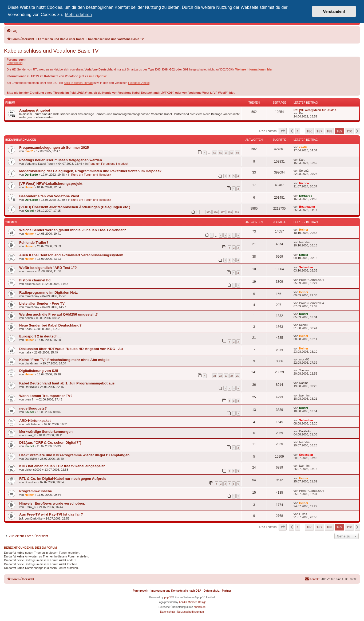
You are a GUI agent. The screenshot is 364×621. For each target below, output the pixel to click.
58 (232, 153)
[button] (283, 131)
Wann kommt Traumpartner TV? (46, 396)
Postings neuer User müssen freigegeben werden (61, 160)
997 (223, 212)
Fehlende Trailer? (34, 243)
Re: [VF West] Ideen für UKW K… (316, 110)
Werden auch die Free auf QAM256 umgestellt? (58, 314)
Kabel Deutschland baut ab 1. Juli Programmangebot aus (67, 383)
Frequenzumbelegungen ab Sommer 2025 (54, 148)
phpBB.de (200, 607)
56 (220, 153)
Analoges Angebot (35, 110)
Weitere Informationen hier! (254, 69)
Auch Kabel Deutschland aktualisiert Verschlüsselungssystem (71, 255)
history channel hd (35, 280)
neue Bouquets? (33, 408)
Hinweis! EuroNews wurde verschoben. (52, 503)
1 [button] (298, 131)
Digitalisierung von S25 (39, 371)
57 (226, 153)
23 (226, 376)
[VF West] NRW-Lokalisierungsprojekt (51, 184)
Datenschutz (211, 591)
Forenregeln (15, 63)
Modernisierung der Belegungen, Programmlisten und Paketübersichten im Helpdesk (90, 171)
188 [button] (329, 131)
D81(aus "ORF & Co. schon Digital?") (50, 443)
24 (232, 376)
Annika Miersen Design (193, 602)
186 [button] (309, 131)
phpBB (168, 597)
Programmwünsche (35, 491)
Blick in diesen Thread (78, 83)
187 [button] (319, 131)
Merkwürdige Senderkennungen (46, 432)
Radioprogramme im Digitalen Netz (48, 292)
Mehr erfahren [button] (79, 15)
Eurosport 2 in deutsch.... (40, 336)
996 (215, 212)
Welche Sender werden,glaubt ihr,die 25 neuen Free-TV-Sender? (73, 230)
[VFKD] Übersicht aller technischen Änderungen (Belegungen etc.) (75, 207)
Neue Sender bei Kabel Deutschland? (50, 325)
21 (215, 376)
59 (238, 153)
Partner (226, 591)
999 (237, 212)
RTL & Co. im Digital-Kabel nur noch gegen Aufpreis (63, 479)
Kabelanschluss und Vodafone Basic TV (51, 51)
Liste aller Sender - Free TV (42, 303)
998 (230, 212)
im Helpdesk (98, 76)
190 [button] (349, 131)
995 (208, 212)
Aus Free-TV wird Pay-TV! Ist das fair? (51, 514)
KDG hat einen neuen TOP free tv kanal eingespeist (62, 466)
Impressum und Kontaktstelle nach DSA (176, 591)
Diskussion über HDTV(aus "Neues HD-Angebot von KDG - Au (71, 349)
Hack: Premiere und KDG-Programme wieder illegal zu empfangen (74, 455)
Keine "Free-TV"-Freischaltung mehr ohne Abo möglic (64, 360)
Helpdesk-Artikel (139, 83)
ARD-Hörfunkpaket (35, 421)
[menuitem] (12, 31)
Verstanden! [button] (334, 11)
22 (220, 376)
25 (238, 376)
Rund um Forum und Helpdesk (108, 164)
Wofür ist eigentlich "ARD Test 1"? (48, 268)
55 (215, 153)
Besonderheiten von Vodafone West (49, 196)
